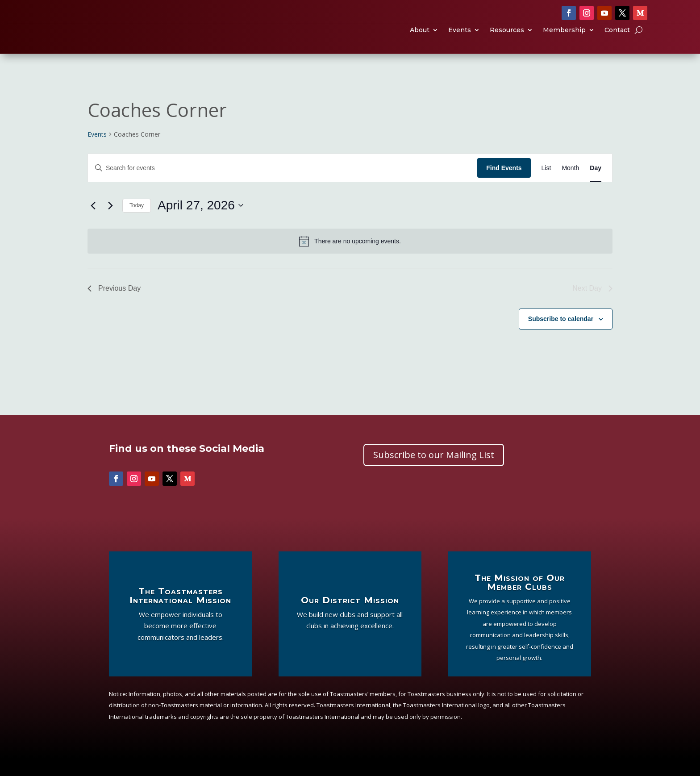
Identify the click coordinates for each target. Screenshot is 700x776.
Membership (564, 40)
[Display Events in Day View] (596, 186)
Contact (617, 40)
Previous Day (114, 306)
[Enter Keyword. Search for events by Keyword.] (283, 186)
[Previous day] (93, 223)
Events (460, 40)
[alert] (350, 259)
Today (137, 223)
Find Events (504, 186)
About (420, 40)
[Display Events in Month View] (570, 186)
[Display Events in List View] (546, 186)
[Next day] (110, 223)
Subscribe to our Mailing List (434, 473)
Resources (507, 40)
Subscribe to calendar (561, 337)
